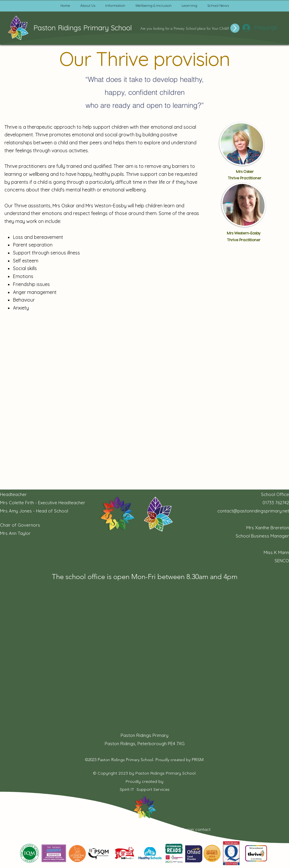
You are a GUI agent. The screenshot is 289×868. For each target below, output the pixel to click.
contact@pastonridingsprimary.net (253, 511)
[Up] (235, 28)
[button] (88, 6)
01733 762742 (276, 503)
